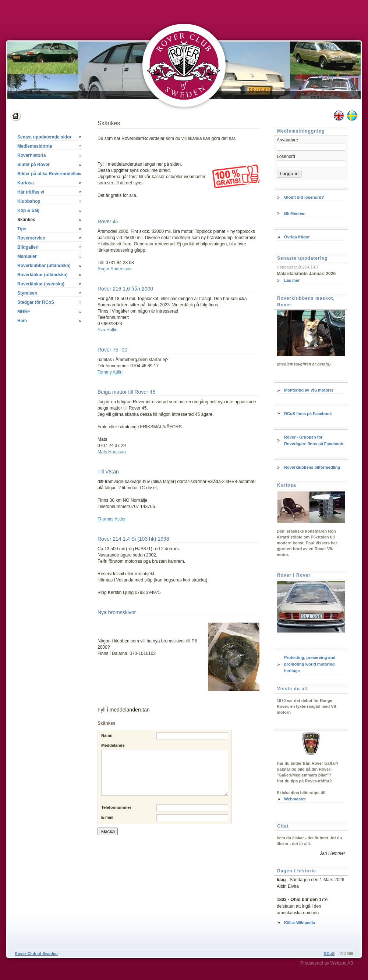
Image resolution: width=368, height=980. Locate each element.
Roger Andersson (115, 269)
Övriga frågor (297, 237)
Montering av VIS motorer (309, 390)
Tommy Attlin (110, 372)
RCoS (329, 954)
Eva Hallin (107, 330)
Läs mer (292, 280)
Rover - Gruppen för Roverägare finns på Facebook (314, 440)
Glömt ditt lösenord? (304, 197)
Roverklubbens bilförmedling (312, 467)
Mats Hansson (112, 452)
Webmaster (295, 799)
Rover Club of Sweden (36, 954)
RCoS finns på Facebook (308, 414)
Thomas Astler (112, 519)
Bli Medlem (295, 213)
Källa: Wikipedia (300, 923)
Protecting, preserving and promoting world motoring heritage (310, 664)
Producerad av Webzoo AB (327, 963)
